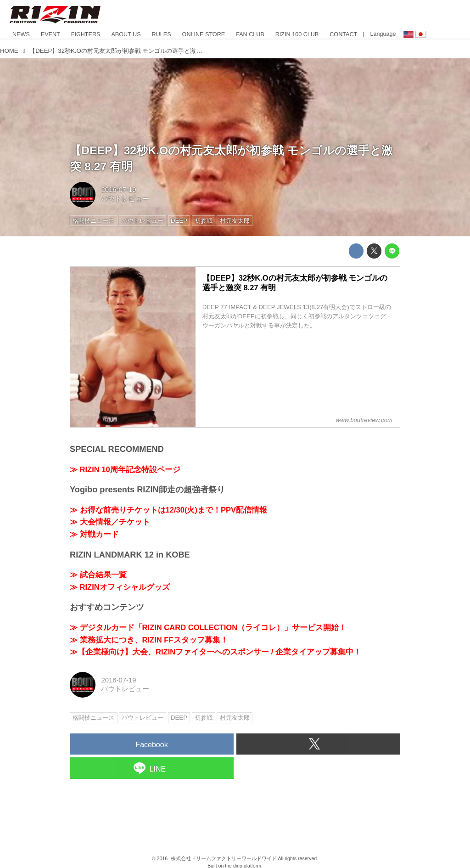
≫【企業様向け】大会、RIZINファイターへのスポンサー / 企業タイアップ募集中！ (215, 652)
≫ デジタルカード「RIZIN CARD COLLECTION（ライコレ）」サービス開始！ (208, 628)
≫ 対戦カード (94, 534)
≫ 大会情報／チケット (110, 522)
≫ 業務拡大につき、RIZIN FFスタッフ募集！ (149, 640)
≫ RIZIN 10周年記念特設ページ (125, 470)
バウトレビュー (125, 199)
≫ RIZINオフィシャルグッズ (120, 587)
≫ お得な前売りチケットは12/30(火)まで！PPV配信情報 (168, 510)
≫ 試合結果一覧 (98, 575)
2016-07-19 (118, 190)
